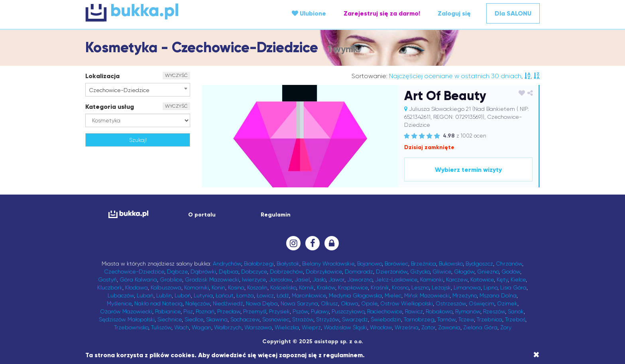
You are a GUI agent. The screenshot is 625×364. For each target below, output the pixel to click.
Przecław (229, 311)
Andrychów (227, 264)
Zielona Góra (480, 327)
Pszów (300, 311)
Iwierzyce (254, 279)
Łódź (283, 295)
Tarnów (446, 319)
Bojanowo (369, 264)
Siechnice (170, 319)
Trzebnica (489, 319)
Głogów (464, 272)
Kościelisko (283, 287)
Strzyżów (328, 319)
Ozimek (507, 303)
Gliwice (442, 272)
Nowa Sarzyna (299, 303)
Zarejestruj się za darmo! (382, 13)
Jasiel (302, 279)
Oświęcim (482, 303)
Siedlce (194, 319)
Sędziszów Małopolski (127, 319)
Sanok (516, 311)
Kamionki (432, 279)
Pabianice (168, 311)
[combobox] (138, 90)
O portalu (202, 215)
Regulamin (276, 215)
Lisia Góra (513, 287)
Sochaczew (245, 319)
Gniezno (488, 272)
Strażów (303, 319)
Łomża (245, 295)
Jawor (336, 279)
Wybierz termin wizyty (468, 170)
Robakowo (439, 311)
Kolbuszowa (166, 287)
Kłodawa (137, 287)
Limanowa (467, 287)
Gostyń (107, 279)
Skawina (217, 319)
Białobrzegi (259, 264)
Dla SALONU (513, 13)
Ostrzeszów (451, 303)
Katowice (482, 279)
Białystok (288, 264)
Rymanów (468, 311)
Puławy (320, 311)
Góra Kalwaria (138, 279)
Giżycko (420, 272)
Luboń (183, 295)
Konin (218, 287)
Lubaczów (121, 295)
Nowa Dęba (262, 303)
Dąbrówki (203, 272)
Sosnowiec (276, 319)
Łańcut (225, 295)
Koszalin (257, 287)
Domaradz (359, 272)
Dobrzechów (286, 272)
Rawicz (414, 311)
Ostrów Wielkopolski (407, 303)
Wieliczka (287, 327)
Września (407, 327)
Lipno (490, 287)
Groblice (171, 279)
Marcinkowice (309, 295)
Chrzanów (509, 264)
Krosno (400, 287)
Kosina (236, 287)
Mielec (393, 295)
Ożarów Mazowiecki (126, 311)
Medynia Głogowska (355, 295)
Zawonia (449, 327)
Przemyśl (255, 311)
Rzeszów (494, 311)
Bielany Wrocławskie (328, 264)
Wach (182, 327)
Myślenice (119, 303)
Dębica (229, 272)
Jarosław (280, 279)
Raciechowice (385, 311)
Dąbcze (177, 272)
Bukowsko (451, 264)
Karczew (457, 279)
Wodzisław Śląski (345, 327)
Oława (350, 303)
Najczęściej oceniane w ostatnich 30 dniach (455, 76)
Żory (506, 327)
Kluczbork (110, 287)
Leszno (420, 287)
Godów (511, 272)
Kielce (518, 279)
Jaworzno (360, 279)
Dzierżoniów (392, 272)
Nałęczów (198, 303)
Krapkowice (353, 287)
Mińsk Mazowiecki (427, 295)
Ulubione (309, 13)
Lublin (164, 295)
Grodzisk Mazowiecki (212, 279)
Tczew (466, 319)
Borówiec (396, 264)
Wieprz (311, 327)
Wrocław (381, 327)
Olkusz (329, 303)
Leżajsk (441, 287)
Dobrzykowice (324, 272)
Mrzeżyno (465, 295)
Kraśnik (380, 287)
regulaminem (343, 355)
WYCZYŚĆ (176, 75)
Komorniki (197, 287)
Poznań (205, 311)
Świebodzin (386, 319)
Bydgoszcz (479, 264)
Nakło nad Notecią (158, 303)
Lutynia (203, 295)
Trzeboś (515, 319)
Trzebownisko (131, 327)
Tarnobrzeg (419, 319)
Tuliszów (161, 327)
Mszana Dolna (498, 295)
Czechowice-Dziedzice (134, 272)
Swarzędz (355, 319)
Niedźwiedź (228, 303)
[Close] (536, 355)
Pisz (188, 311)
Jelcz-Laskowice (396, 279)
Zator (428, 327)
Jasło (319, 279)
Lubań (145, 295)
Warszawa (258, 327)
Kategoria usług (110, 107)
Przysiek (279, 311)
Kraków (326, 287)
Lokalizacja (102, 76)
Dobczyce (254, 272)
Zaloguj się (454, 13)
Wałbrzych (228, 327)
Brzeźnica (424, 264)
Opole (369, 303)
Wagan (201, 327)
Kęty (502, 279)
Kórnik (307, 287)
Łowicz (265, 295)
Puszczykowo (348, 311)
